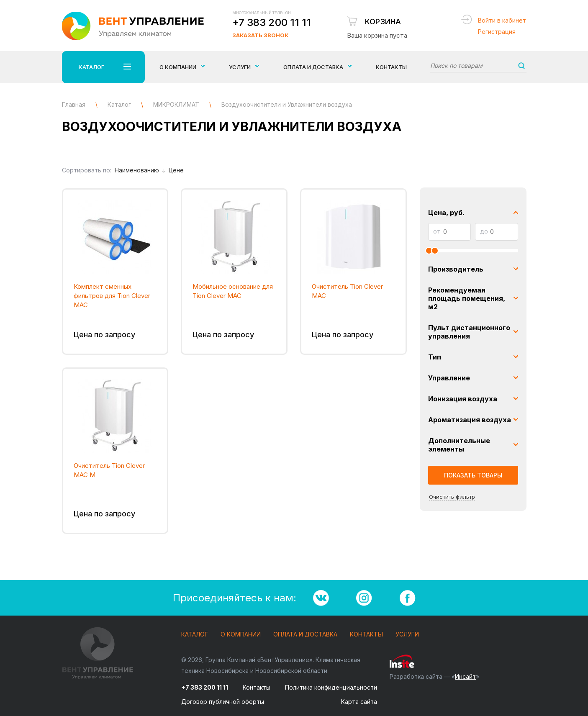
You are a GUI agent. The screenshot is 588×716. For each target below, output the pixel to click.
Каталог (195, 635)
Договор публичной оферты (223, 702)
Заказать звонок (260, 35)
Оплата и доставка (305, 635)
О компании (241, 635)
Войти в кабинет (502, 20)
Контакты (391, 67)
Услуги (407, 635)
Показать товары (473, 475)
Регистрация (497, 32)
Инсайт (465, 676)
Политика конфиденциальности (331, 687)
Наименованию (140, 170)
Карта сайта (359, 702)
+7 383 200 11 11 (272, 22)
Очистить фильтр (452, 497)
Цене (176, 170)
